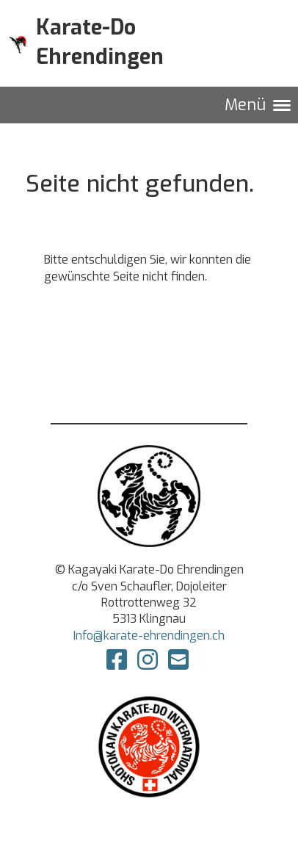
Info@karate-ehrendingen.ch (149, 636)
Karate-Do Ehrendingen (100, 42)
